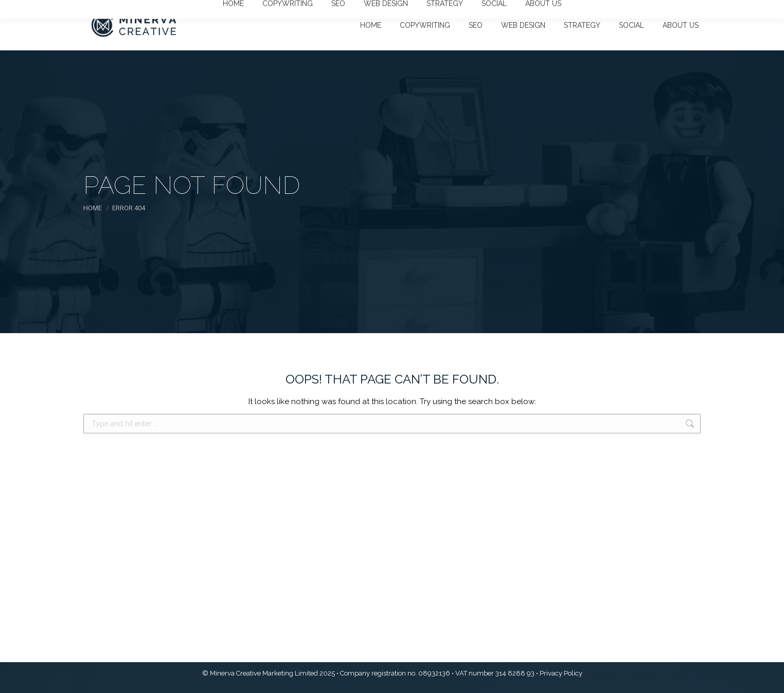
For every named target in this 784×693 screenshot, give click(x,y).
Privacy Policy (561, 673)
